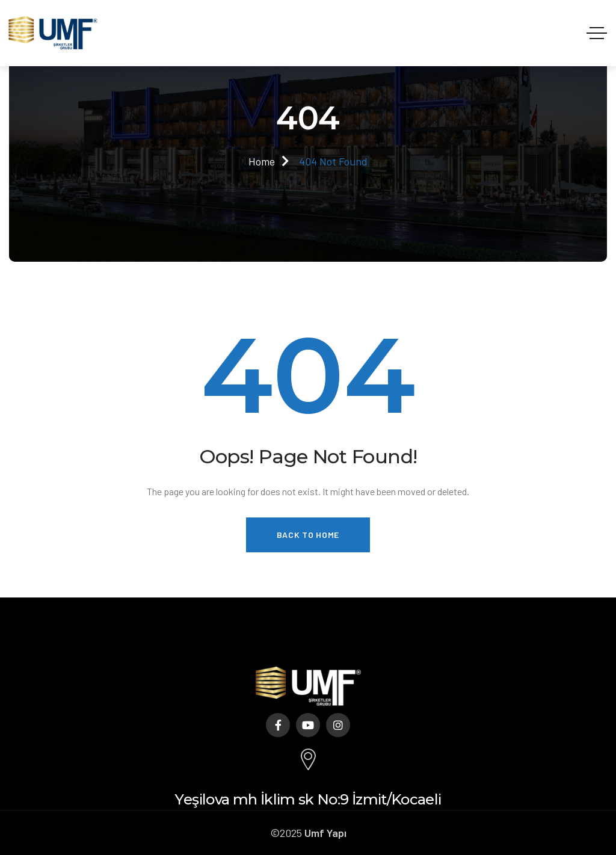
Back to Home (308, 535)
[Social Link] (278, 725)
